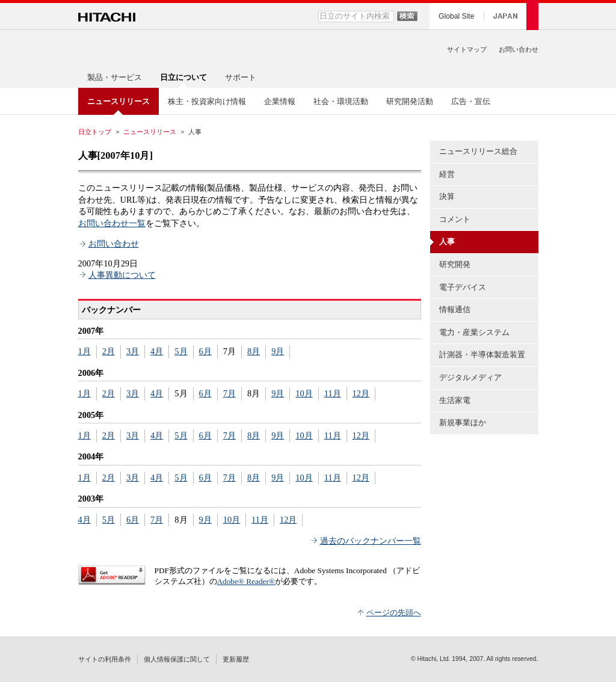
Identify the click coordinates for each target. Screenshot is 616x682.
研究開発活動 (410, 101)
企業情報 (280, 101)
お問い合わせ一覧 (112, 223)
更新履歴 (236, 659)
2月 (109, 351)
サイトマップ (467, 49)
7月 (229, 393)
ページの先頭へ (394, 613)
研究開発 (455, 264)
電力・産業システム (474, 332)
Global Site (456, 16)
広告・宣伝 (471, 101)
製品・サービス (115, 77)
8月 (254, 351)
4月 (157, 351)
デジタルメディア (470, 377)
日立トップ (95, 132)
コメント (455, 219)
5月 (181, 351)
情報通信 (455, 309)
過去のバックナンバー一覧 (371, 541)
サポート (241, 77)
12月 (361, 393)
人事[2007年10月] (115, 155)
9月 (278, 351)
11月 (333, 393)
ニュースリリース (150, 132)
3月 (133, 351)
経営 (447, 174)
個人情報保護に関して (177, 659)
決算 (447, 196)
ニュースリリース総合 (478, 151)
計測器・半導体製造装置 (482, 355)
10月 (304, 393)
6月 (205, 351)
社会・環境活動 (341, 101)
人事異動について (122, 275)
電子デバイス (463, 287)
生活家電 (455, 400)
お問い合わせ (519, 49)
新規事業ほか (463, 422)
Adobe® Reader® (246, 581)
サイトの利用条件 (105, 659)
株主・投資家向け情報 (207, 101)
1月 (85, 351)
